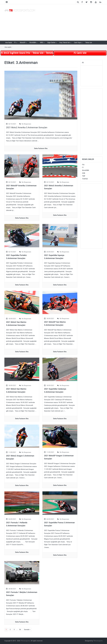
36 (20, 630)
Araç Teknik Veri (65, 43)
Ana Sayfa (9, 43)
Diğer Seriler (51, 43)
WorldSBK (33, 43)
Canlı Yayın (78, 43)
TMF (84, 176)
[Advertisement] (70, 22)
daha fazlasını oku (41, 148)
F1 (15, 43)
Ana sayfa (8, 47)
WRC (42, 43)
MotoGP (23, 43)
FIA (83, 165)
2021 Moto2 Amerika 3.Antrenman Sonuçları (27, 127)
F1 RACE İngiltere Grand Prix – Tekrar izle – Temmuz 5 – (27, 53)
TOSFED (85, 179)
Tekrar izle (89, 43)
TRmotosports (25, 641)
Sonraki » (27, 630)
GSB (84, 173)
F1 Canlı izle (80, 53)
